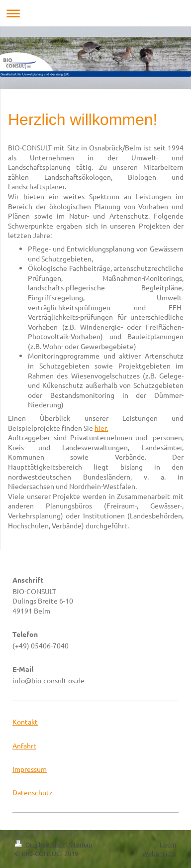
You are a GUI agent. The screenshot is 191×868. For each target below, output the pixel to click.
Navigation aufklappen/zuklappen (95, 13)
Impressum (30, 769)
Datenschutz (33, 792)
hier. (101, 428)
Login (168, 844)
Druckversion (40, 844)
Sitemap (81, 844)
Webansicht (159, 853)
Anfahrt (24, 745)
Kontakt (25, 722)
